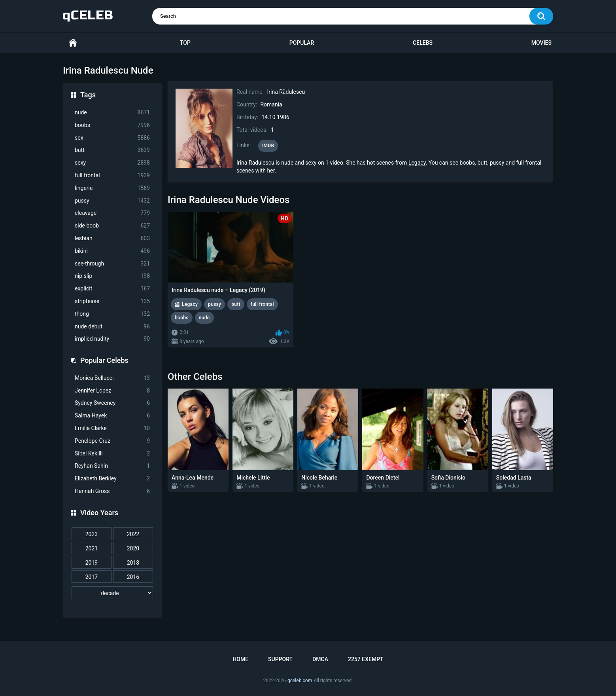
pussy (112, 201)
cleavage (112, 213)
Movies (541, 43)
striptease (112, 301)
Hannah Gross (112, 491)
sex (112, 138)
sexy (112, 163)
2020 (133, 548)
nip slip (112, 276)
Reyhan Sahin (112, 466)
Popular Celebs (104, 360)
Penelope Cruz (112, 441)
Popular (302, 43)
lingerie (112, 188)
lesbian (112, 238)
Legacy (417, 163)
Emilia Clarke (112, 428)
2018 (133, 563)
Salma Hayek (112, 416)
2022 (133, 534)
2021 (92, 548)
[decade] (112, 593)
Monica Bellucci (112, 378)
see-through (112, 264)
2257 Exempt (366, 659)
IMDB (268, 146)
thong (112, 314)
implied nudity (112, 339)
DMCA (320, 659)
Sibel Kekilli (112, 454)
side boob (112, 226)
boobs (112, 125)
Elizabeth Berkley (112, 479)
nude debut (112, 327)
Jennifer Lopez (112, 391)
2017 (92, 577)
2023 (92, 534)
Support (280, 659)
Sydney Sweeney (112, 403)
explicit (112, 289)
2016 (133, 577)
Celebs (423, 43)
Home (73, 43)
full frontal (112, 175)
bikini (112, 251)
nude (112, 113)
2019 (92, 563)
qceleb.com (300, 681)
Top (185, 43)
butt (112, 150)
